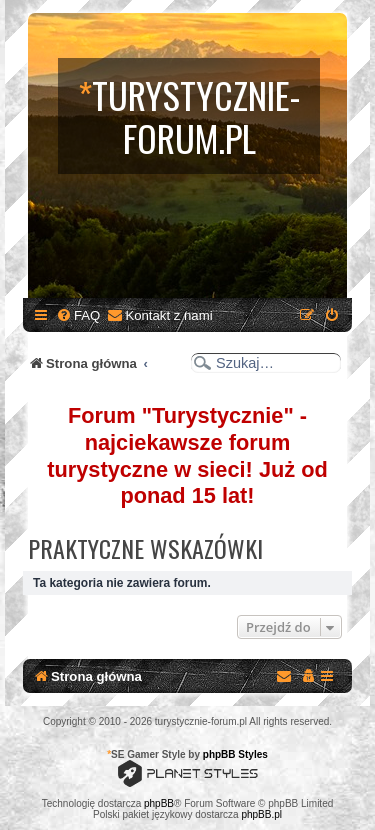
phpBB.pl (261, 814)
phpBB (159, 803)
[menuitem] (78, 315)
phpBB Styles (235, 754)
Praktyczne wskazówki (145, 548)
